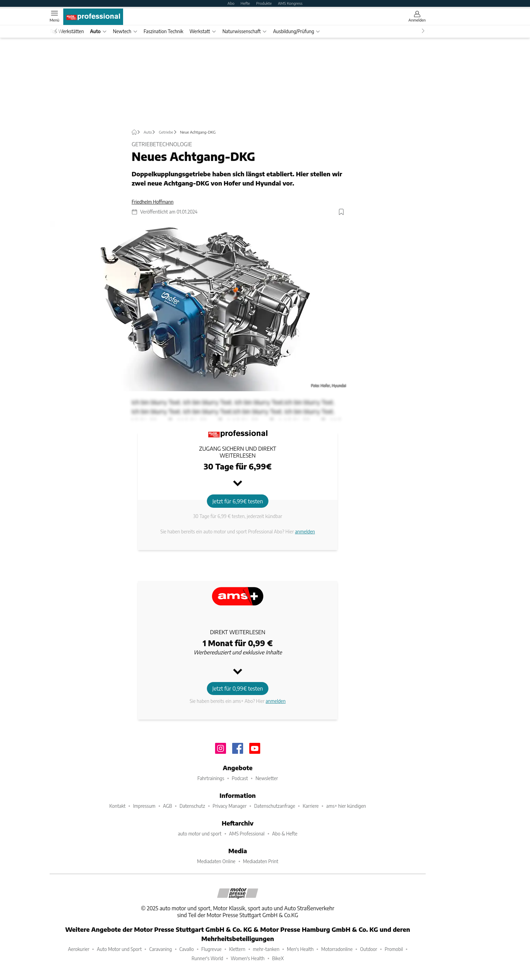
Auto (98, 31)
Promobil (394, 949)
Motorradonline (337, 949)
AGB (168, 806)
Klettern (237, 949)
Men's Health (300, 949)
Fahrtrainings (211, 778)
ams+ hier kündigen (346, 806)
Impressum (144, 806)
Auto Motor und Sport (119, 949)
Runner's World (207, 958)
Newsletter (267, 778)
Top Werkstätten (67, 31)
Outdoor (369, 949)
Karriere (311, 806)
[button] (201, 306)
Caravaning (160, 949)
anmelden (305, 532)
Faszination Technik (163, 31)
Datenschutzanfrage (275, 806)
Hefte (246, 3)
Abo (231, 3)
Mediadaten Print (261, 861)
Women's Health (248, 958)
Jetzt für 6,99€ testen (238, 501)
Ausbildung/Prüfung (297, 31)
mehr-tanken (266, 949)
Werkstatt (203, 31)
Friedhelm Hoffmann (153, 202)
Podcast (240, 778)
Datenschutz (192, 806)
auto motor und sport (200, 834)
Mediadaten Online (216, 861)
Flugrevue (211, 949)
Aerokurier (79, 949)
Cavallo (187, 949)
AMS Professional (247, 834)
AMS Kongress (290, 3)
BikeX (278, 958)
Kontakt (117, 806)
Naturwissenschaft (244, 31)
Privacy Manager (230, 806)
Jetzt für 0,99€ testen (238, 688)
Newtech (125, 31)
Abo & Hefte (285, 834)
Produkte (264, 3)
